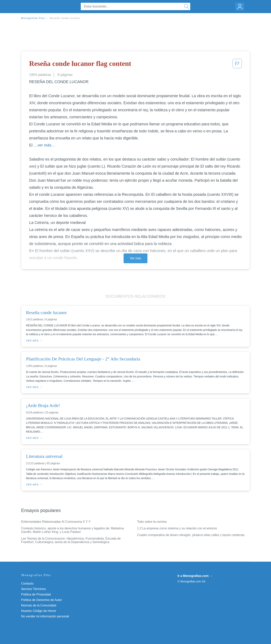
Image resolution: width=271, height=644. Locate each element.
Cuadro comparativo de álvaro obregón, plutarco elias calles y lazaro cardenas (191, 535)
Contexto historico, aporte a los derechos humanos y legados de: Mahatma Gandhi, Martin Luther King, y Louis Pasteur (72, 530)
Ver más (135, 258)
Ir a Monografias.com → (195, 576)
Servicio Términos (33, 589)
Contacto (27, 583)
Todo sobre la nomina (152, 522)
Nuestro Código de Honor (39, 611)
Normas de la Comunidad (39, 605)
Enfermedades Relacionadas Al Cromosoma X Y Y (56, 522)
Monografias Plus (33, 18)
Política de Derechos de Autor (42, 600)
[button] (237, 65)
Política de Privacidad (36, 594)
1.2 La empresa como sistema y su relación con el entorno (177, 528)
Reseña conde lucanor (65, 18)
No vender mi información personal (45, 616)
